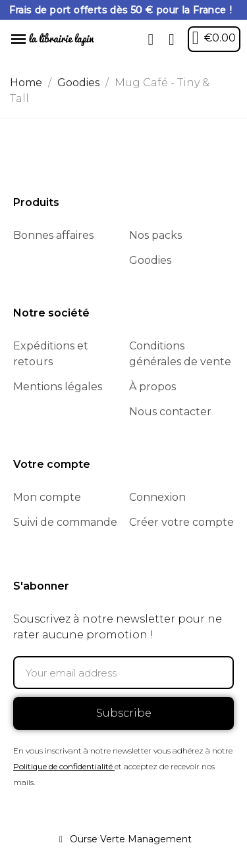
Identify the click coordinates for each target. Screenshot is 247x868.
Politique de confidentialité (63, 766)
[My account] (172, 39)
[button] (151, 39)
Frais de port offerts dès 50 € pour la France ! (121, 10)
